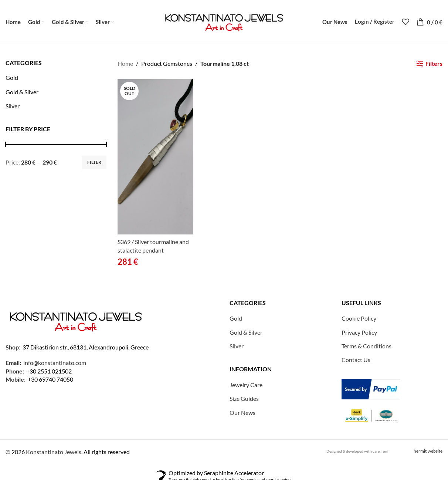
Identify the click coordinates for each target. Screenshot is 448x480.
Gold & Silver (22, 93)
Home (125, 64)
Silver (13, 107)
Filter (94, 163)
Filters (434, 64)
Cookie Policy (359, 319)
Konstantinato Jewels (54, 452)
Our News (242, 413)
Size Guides (244, 399)
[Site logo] (224, 21)
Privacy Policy (359, 333)
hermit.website (428, 452)
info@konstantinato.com (55, 363)
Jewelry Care (246, 386)
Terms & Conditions (366, 347)
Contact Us (356, 361)
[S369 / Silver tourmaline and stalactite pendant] (155, 158)
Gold (12, 78)
